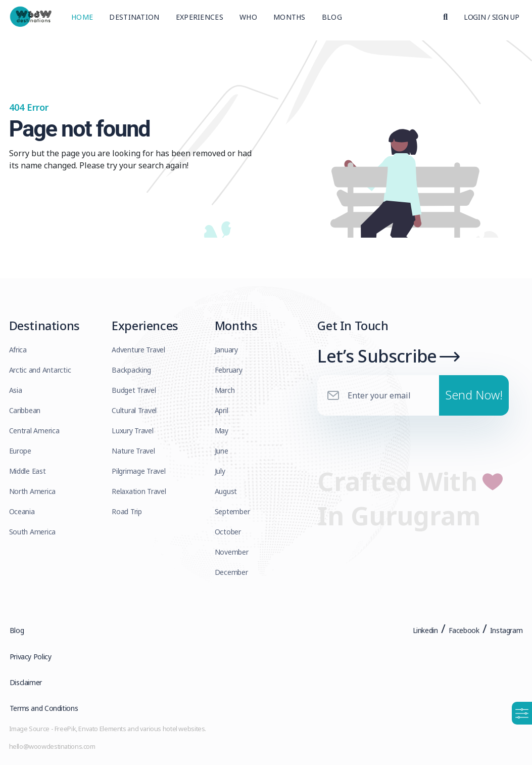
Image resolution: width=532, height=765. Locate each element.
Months (289, 17)
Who (248, 17)
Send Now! (474, 398)
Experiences (200, 17)
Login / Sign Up (492, 17)
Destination (134, 17)
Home (82, 17)
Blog (332, 17)
